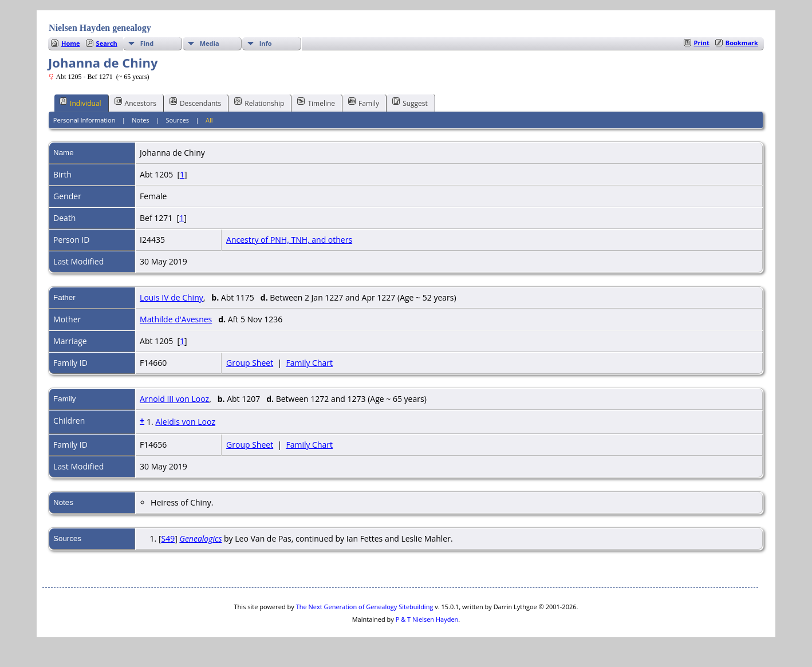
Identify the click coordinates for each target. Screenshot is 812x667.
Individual (80, 102)
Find (147, 43)
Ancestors (135, 102)
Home (71, 43)
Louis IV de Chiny (172, 297)
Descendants (195, 102)
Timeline (316, 102)
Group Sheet (250, 363)
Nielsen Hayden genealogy (100, 28)
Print (702, 43)
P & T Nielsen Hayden (427, 619)
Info (266, 43)
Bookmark (742, 43)
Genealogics (200, 538)
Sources (177, 120)
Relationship (259, 102)
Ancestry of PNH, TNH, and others (289, 240)
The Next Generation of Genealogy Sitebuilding (365, 607)
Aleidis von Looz (185, 422)
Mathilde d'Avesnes (176, 319)
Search (107, 43)
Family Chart (309, 363)
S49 (168, 538)
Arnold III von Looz (174, 399)
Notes (140, 120)
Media (210, 43)
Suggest (410, 102)
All (209, 120)
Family (364, 102)
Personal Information (84, 120)
